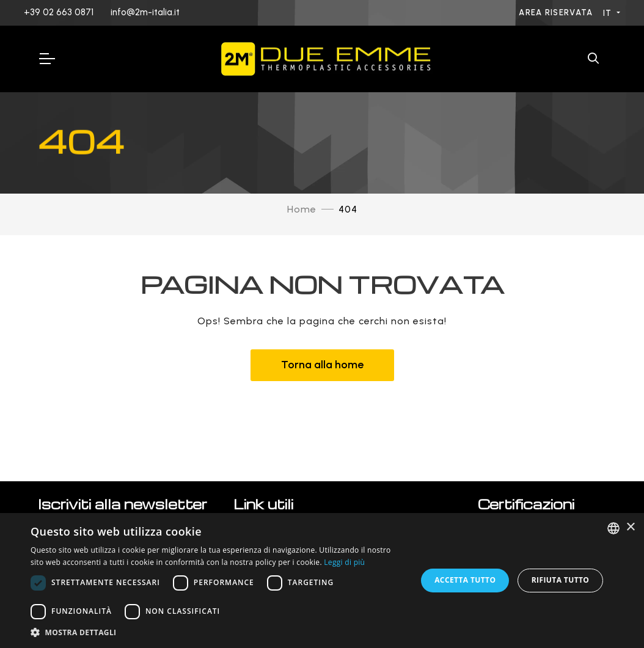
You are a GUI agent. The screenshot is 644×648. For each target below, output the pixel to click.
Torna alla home (322, 365)
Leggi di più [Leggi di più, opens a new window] (344, 562)
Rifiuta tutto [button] (561, 580)
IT (609, 13)
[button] (218, 632)
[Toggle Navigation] (46, 59)
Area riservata (557, 13)
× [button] (630, 527)
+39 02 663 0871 (59, 12)
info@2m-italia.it (145, 12)
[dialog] (322, 581)
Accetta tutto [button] (465, 580)
